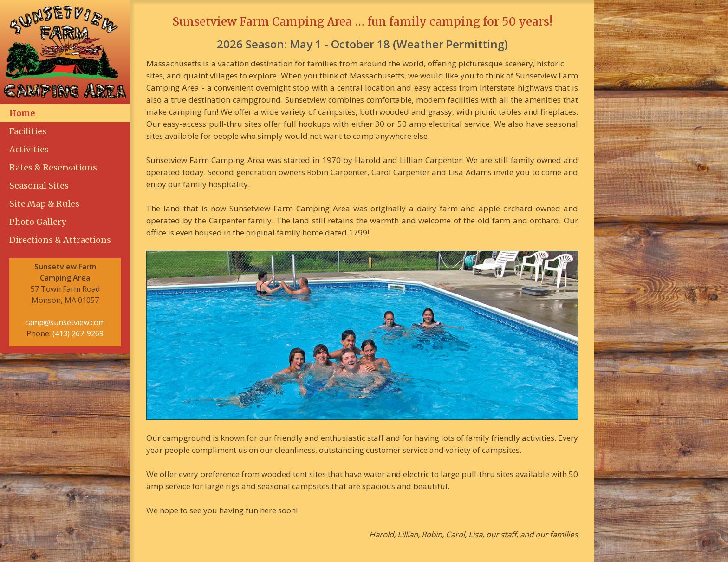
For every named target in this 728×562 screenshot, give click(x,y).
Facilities (28, 131)
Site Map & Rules (44, 204)
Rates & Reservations (53, 167)
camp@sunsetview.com (65, 322)
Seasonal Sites (39, 186)
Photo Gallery (38, 222)
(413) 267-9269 (78, 333)
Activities (29, 149)
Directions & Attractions (60, 240)
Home (22, 113)
